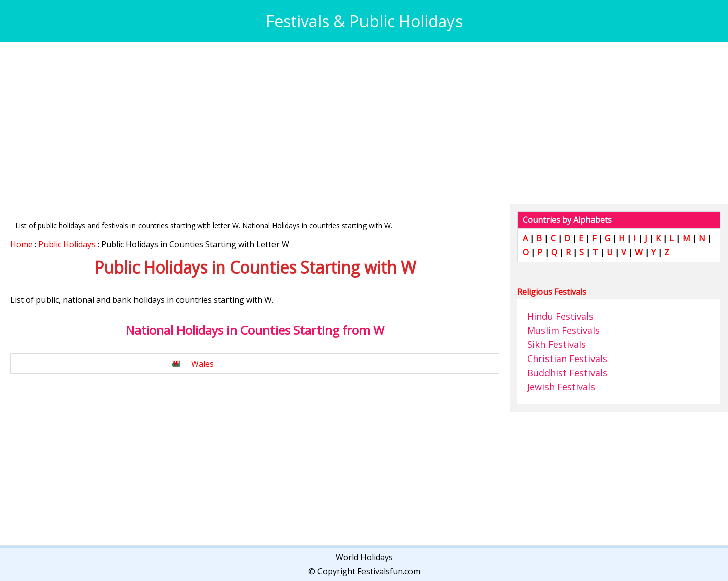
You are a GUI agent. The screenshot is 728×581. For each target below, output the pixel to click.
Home (21, 244)
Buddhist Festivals (567, 373)
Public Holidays (67, 244)
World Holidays (364, 557)
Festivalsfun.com (389, 571)
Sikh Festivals (557, 344)
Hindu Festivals (560, 316)
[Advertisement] (313, 123)
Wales (202, 364)
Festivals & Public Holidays (364, 21)
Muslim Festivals (563, 330)
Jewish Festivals (561, 387)
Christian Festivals (567, 359)
